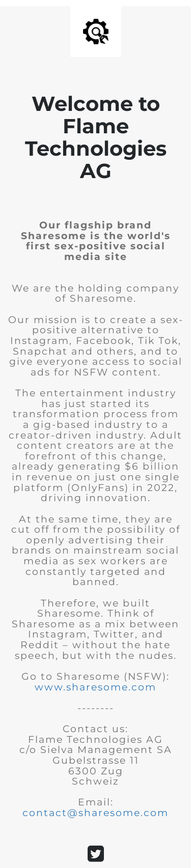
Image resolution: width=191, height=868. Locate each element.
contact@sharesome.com (95, 813)
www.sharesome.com (95, 687)
